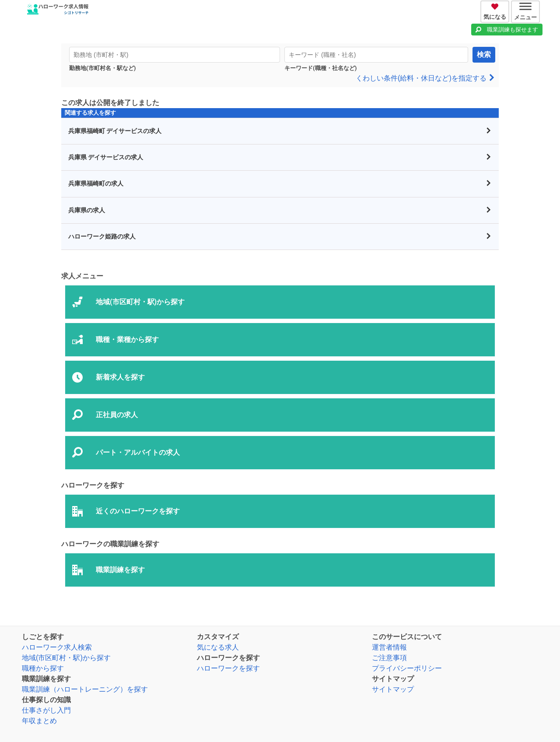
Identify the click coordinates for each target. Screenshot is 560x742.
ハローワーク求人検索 (57, 647)
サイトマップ (393, 689)
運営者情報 (389, 647)
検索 (484, 55)
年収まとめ (39, 721)
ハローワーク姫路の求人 (280, 237)
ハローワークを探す (228, 668)
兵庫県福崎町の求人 (280, 184)
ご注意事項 (389, 658)
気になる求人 (218, 647)
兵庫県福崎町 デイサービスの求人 (280, 131)
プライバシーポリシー (407, 668)
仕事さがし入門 (46, 710)
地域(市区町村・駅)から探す (66, 658)
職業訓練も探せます (513, 30)
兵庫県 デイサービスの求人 (280, 157)
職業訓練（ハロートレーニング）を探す (85, 689)
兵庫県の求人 (280, 210)
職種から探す (43, 668)
